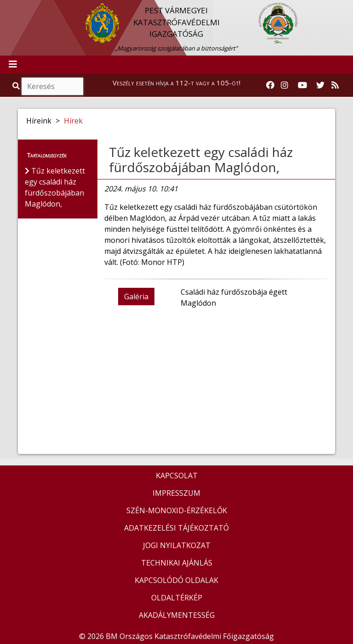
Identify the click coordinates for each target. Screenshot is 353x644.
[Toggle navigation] (13, 65)
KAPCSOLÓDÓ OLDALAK (176, 580)
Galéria (136, 297)
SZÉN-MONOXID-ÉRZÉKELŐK (177, 510)
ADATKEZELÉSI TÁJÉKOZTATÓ (176, 528)
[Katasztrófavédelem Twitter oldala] (320, 85)
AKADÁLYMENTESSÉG (177, 615)
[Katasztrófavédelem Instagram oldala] (285, 85)
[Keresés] (52, 86)
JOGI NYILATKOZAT (177, 545)
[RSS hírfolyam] (335, 85)
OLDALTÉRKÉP (177, 598)
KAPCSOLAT (177, 476)
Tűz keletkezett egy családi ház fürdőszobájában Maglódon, (201, 160)
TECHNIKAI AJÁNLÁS (177, 563)
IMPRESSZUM (176, 493)
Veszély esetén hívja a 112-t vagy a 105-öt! (176, 83)
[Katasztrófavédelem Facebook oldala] (270, 85)
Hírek (73, 121)
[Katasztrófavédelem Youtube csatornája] (302, 85)
